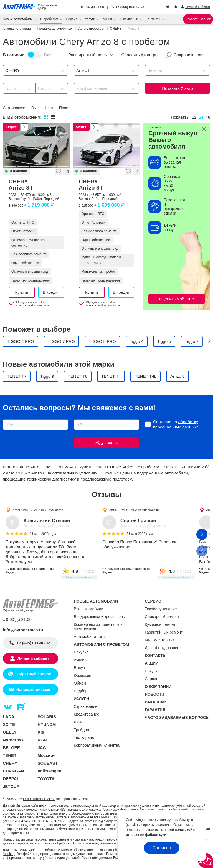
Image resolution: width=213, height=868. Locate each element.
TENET (10, 755)
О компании (130, 19)
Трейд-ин (82, 730)
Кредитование (87, 714)
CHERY (36, 185)
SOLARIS (47, 717)
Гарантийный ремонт (164, 632)
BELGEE (11, 748)
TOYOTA (46, 779)
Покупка (81, 652)
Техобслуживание (161, 609)
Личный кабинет (33, 658)
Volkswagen (50, 771)
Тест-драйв (84, 737)
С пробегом (50, 19)
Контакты (154, 19)
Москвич (47, 755)
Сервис (72, 19)
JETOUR (11, 786)
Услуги (90, 19)
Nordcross (13, 740)
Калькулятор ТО (159, 640)
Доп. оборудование (162, 648)
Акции (108, 19)
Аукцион (81, 660)
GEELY (10, 732)
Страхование (86, 706)
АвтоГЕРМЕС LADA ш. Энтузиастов (38, 510)
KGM (43, 740)
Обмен (80, 683)
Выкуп (79, 668)
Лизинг (80, 722)
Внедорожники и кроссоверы (100, 617)
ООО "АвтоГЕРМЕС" (39, 799)
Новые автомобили (18, 19)
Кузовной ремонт (160, 624)
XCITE (9, 724)
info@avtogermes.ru (23, 630)
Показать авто (177, 88)
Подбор (81, 691)
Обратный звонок (33, 674)
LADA (9, 717)
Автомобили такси (90, 637)
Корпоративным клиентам (97, 745)
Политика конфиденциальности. (98, 843)
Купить (21, 292)
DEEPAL (11, 779)
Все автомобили (88, 609)
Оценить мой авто (177, 299)
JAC (42, 748)
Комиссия (83, 675)
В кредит (51, 292)
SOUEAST (48, 763)
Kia (41, 732)
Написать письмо (33, 690)
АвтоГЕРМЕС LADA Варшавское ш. (134, 510)
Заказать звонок (198, 19)
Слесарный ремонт (162, 617)
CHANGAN (13, 771)
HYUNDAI (47, 724)
